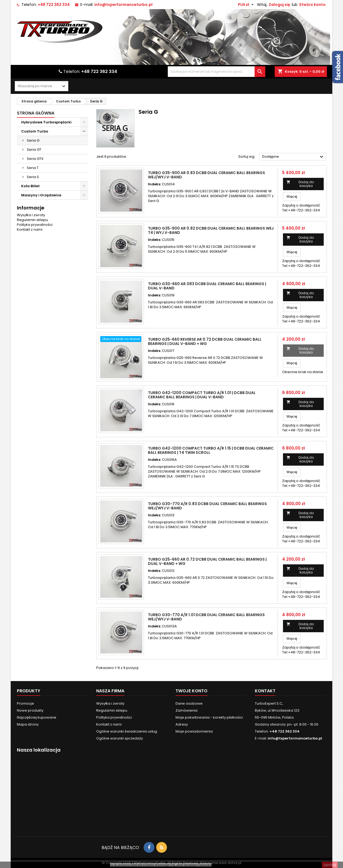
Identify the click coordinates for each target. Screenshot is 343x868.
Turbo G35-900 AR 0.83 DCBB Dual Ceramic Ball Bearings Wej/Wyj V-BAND (206, 175)
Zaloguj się (279, 5)
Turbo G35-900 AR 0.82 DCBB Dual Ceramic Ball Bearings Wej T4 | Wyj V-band (211, 230)
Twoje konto (191, 691)
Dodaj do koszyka (300, 184)
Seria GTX (35, 159)
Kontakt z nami (30, 229)
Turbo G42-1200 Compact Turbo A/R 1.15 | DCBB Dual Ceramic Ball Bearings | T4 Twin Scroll (211, 450)
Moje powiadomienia (194, 731)
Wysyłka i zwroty (31, 215)
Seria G (33, 140)
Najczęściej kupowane (37, 717)
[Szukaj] (217, 72)
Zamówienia (187, 710)
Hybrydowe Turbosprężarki (46, 122)
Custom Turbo (35, 131)
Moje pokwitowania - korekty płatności (209, 717)
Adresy (182, 724)
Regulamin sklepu (32, 220)
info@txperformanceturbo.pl (123, 5)
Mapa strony (28, 724)
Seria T (33, 168)
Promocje (25, 703)
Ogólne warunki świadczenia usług (127, 731)
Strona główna (36, 113)
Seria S (33, 177)
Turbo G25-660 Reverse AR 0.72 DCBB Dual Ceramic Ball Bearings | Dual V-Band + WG (205, 341)
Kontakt (265, 691)
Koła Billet (30, 186)
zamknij (330, 865)
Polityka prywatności (35, 225)
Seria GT (34, 150)
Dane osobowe (189, 703)
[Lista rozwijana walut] (246, 5)
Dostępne (293, 157)
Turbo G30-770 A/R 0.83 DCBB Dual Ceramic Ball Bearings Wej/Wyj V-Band (207, 506)
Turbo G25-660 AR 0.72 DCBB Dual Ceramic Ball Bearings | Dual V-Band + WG (207, 561)
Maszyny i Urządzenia (41, 195)
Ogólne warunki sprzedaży (120, 738)
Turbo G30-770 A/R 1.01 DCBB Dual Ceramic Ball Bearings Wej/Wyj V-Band (206, 617)
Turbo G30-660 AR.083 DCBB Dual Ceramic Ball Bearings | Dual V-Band (207, 286)
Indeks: (154, 184)
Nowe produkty (30, 710)
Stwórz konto (312, 5)
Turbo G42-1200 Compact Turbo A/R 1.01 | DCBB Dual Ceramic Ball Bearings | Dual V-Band (202, 395)
